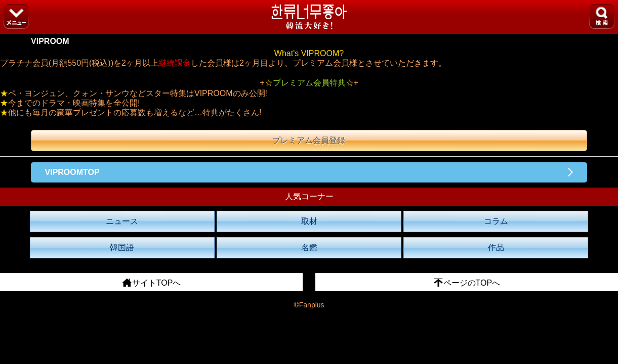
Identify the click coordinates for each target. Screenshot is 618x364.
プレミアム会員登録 (309, 140)
